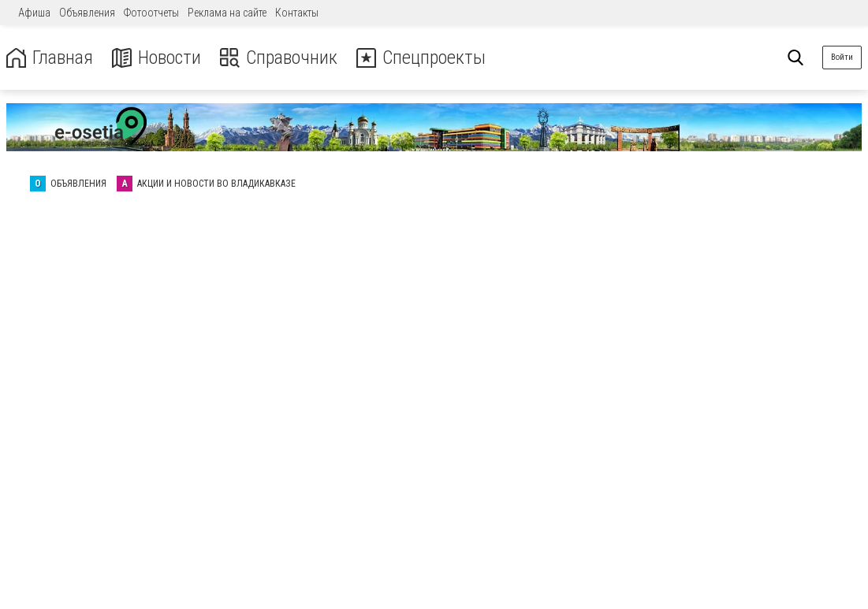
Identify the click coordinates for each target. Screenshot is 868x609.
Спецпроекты (421, 58)
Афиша (34, 13)
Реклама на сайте (227, 13)
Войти (842, 57)
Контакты (297, 13)
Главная (50, 58)
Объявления (87, 13)
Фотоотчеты (151, 13)
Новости (156, 58)
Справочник (279, 58)
